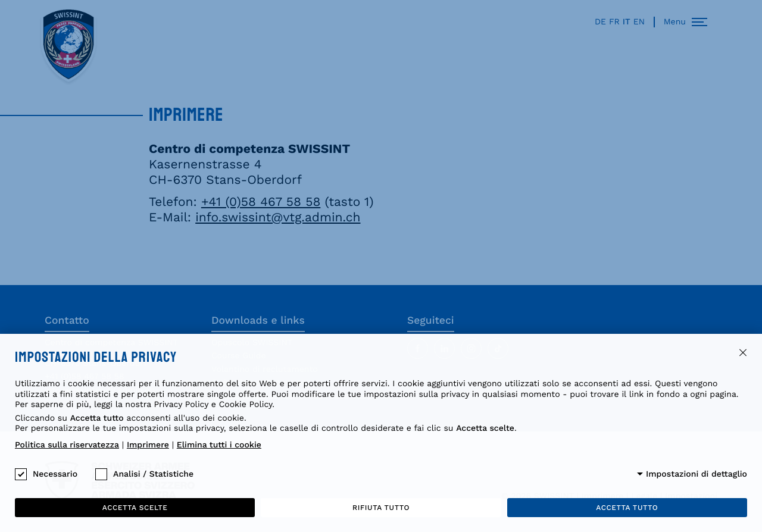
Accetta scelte (135, 508)
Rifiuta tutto (381, 508)
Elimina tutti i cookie (219, 445)
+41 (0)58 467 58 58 (261, 202)
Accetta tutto (627, 508)
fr (614, 22)
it (627, 22)
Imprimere (148, 445)
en (639, 22)
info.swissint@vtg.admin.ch (278, 218)
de (600, 22)
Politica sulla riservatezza (67, 445)
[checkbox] (21, 474)
